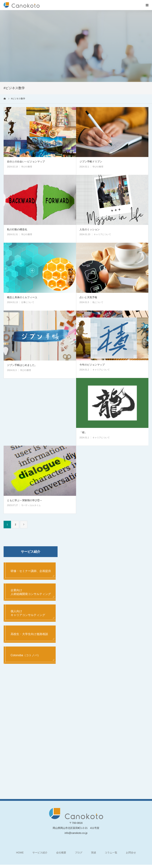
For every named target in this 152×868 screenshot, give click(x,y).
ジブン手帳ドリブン (91, 161)
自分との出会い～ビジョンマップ (26, 161)
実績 (94, 855)
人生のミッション (90, 229)
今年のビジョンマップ (92, 365)
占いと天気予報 (88, 297)
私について (98, 302)
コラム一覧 (111, 855)
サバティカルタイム (31, 505)
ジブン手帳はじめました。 (22, 365)
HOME (20, 855)
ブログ (79, 855)
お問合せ (131, 855)
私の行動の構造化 (17, 229)
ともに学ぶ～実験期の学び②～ (25, 500)
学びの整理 (27, 167)
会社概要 (61, 855)
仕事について (28, 302)
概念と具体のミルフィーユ (22, 297)
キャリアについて (102, 234)
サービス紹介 (40, 855)
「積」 (83, 432)
